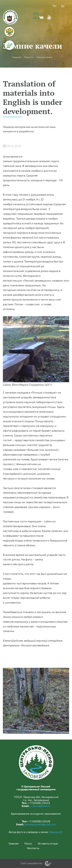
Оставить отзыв (48, 844)
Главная (14, 844)
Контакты (33, 848)
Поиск (28, 844)
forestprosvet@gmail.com (40, 824)
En (63, 6)
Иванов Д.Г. (56, 832)
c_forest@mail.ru (40, 806)
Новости (29, 57)
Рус (55, 6)
